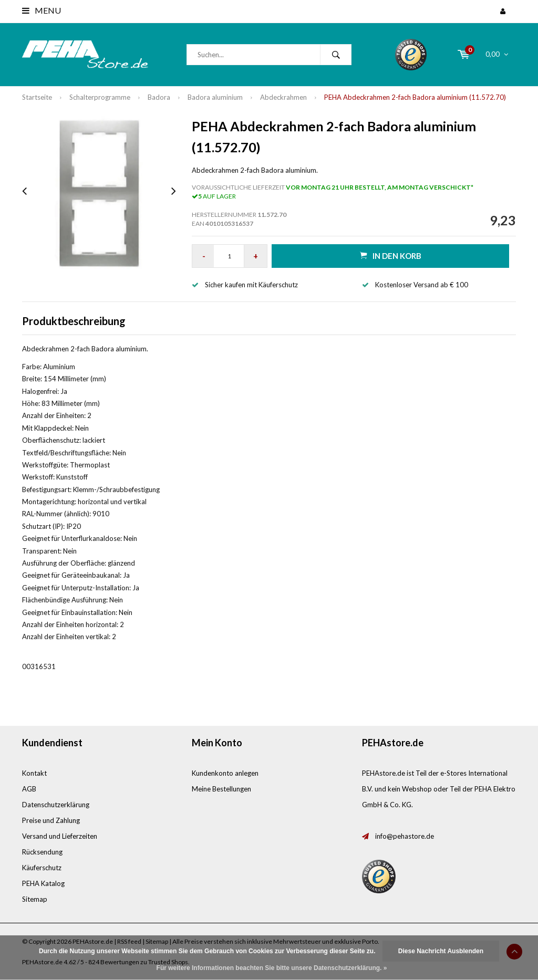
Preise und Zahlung (51, 820)
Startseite (37, 97)
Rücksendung (42, 852)
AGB (29, 789)
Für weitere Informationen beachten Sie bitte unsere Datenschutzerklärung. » (272, 968)
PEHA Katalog (43, 883)
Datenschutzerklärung (56, 805)
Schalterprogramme (100, 97)
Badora (159, 97)
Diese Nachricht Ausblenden (441, 951)
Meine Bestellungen (221, 789)
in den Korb (391, 256)
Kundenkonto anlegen (225, 773)
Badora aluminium (215, 97)
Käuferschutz (42, 868)
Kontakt (34, 773)
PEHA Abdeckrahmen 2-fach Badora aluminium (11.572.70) (415, 97)
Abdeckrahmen (283, 97)
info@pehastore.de (405, 836)
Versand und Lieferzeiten (60, 836)
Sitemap (35, 899)
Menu (42, 10)
